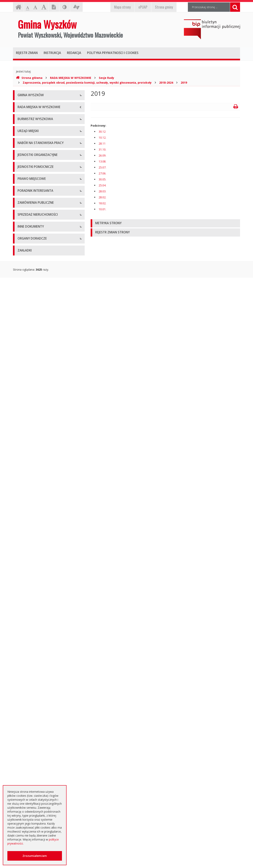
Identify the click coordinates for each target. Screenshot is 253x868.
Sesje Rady (106, 78)
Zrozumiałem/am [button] (35, 856)
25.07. (102, 167)
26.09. (102, 155)
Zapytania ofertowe (30, 589)
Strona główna (29, 78)
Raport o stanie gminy (32, 218)
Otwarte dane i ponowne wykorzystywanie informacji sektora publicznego (45, 731)
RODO (22, 760)
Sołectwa (24, 382)
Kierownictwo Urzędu (31, 257)
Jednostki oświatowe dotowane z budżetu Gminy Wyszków (45, 771)
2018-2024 (166, 83)
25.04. (102, 185)
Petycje (22, 720)
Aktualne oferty (27, 618)
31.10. (102, 149)
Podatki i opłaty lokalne (33, 448)
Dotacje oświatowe (30, 742)
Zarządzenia (25, 191)
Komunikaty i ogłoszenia (33, 702)
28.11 (102, 143)
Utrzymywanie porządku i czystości (40, 457)
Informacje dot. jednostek (34, 400)
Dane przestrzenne (30, 484)
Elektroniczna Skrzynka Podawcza (39, 523)
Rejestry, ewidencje (30, 648)
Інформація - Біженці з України (38, 782)
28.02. (102, 197)
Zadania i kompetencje (32, 182)
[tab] (165, 223)
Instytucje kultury (28, 344)
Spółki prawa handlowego (34, 353)
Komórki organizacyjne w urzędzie (40, 266)
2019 (184, 83)
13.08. (102, 161)
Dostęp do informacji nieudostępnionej (43, 693)
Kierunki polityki (27, 666)
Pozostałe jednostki (30, 362)
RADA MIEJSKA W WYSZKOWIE (71, 78)
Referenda (24, 475)
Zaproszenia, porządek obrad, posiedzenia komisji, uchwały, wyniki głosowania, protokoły (87, 83)
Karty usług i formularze (33, 514)
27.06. (102, 173)
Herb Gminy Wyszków (32, 114)
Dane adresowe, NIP (31, 239)
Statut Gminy (26, 421)
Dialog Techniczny (29, 571)
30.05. (102, 179)
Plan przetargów (28, 580)
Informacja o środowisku (34, 675)
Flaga (21, 123)
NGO (21, 711)
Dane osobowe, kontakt (33, 173)
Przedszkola (25, 335)
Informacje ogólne (29, 105)
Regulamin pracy (28, 275)
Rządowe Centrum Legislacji (36, 532)
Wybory (22, 466)
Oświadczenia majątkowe (34, 684)
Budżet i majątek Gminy (33, 439)
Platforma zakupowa (31, 597)
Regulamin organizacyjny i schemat (40, 248)
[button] (165, 223)
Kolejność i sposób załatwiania (37, 505)
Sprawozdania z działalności (36, 200)
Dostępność (25, 140)
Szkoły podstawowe (30, 326)
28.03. (102, 191)
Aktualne (23, 553)
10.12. (102, 137)
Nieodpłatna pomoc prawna (36, 751)
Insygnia (23, 132)
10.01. (102, 209)
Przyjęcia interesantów (32, 209)
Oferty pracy (25, 296)
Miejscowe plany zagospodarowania (41, 430)
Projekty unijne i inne (31, 657)
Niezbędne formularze (32, 305)
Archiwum (24, 562)
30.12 (102, 132)
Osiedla (22, 391)
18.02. (102, 203)
